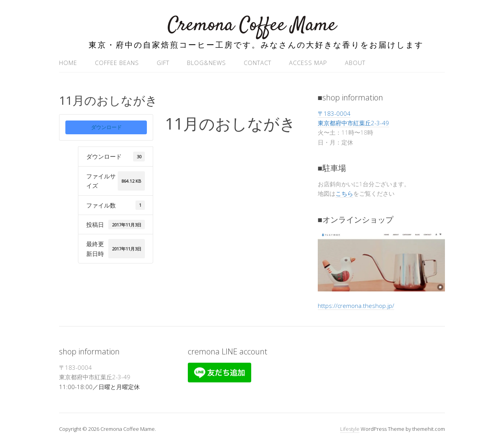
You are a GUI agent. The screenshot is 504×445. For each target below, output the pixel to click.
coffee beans (117, 63)
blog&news (207, 63)
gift (163, 63)
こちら (344, 193)
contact (258, 63)
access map (308, 63)
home (68, 63)
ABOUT (355, 63)
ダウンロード (106, 127)
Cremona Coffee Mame (252, 25)
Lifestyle (350, 429)
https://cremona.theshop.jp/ (356, 306)
